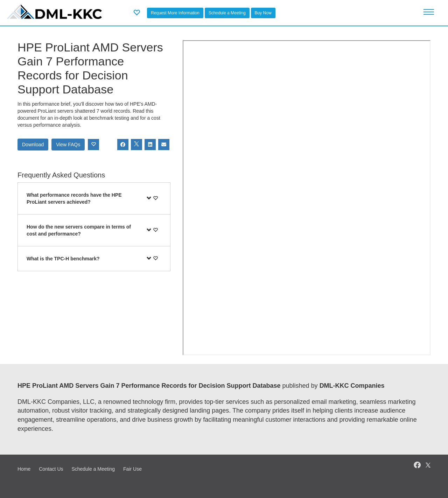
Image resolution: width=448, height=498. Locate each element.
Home (24, 469)
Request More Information (175, 13)
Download (33, 145)
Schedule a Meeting (227, 13)
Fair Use (132, 469)
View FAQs (68, 145)
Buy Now (263, 13)
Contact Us (51, 469)
